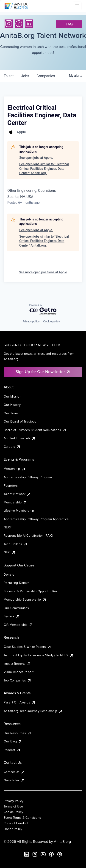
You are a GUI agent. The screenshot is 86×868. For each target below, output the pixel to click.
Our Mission (12, 396)
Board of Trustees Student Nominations (35, 430)
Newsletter (14, 780)
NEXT (8, 527)
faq (69, 24)
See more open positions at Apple (43, 272)
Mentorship (15, 469)
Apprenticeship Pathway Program (28, 477)
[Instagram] (9, 24)
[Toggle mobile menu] (77, 6)
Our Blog (13, 741)
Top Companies (18, 680)
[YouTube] (43, 854)
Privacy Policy (14, 801)
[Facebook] (19, 24)
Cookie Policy (13, 812)
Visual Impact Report (19, 672)
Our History (12, 405)
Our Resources (18, 733)
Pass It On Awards (20, 702)
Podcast (12, 750)
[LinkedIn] (29, 24)
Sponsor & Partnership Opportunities (31, 591)
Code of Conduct (16, 823)
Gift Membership (18, 625)
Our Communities (16, 608)
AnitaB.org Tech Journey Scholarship (33, 711)
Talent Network (17, 494)
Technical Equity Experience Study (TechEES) (39, 655)
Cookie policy (52, 321)
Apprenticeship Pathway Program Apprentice (36, 519)
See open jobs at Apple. (36, 158)
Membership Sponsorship (25, 599)
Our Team (11, 413)
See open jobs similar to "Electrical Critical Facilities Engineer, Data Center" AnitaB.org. (44, 169)
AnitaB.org (62, 841)
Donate (9, 574)
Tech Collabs (16, 544)
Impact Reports (17, 664)
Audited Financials (20, 438)
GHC (10, 552)
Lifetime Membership (19, 511)
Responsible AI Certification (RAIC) (28, 536)
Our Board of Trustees (20, 421)
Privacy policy (31, 321)
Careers (12, 447)
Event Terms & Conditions (22, 818)
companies (46, 76)
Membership (15, 502)
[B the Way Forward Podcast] (60, 854)
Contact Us (14, 772)
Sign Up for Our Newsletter (43, 372)
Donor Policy (13, 829)
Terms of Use (13, 806)
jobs (25, 76)
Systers (12, 616)
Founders (11, 486)
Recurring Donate (17, 583)
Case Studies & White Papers (28, 647)
